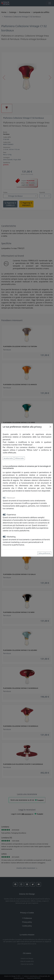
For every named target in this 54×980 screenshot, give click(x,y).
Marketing (11, 537)
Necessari (11, 498)
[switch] (4, 515)
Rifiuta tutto (19, 458)
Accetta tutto (8, 458)
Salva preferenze (44, 553)
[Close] (50, 427)
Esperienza (12, 515)
